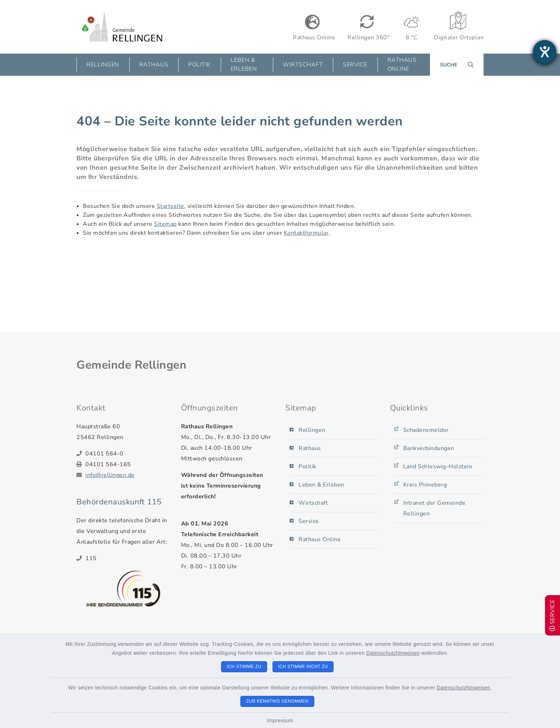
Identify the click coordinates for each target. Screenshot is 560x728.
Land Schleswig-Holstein (438, 467)
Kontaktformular (306, 233)
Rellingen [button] (103, 65)
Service (309, 521)
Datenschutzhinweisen (393, 653)
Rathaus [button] (154, 65)
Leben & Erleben (321, 485)
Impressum (280, 720)
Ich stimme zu (244, 667)
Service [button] (355, 65)
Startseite (171, 206)
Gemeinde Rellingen (131, 365)
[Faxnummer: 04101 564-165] (128, 464)
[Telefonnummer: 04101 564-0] (128, 454)
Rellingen (312, 430)
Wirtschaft (313, 503)
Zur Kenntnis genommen (277, 701)
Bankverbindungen (429, 448)
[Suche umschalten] (457, 65)
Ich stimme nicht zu (303, 667)
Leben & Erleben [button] (244, 64)
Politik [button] (199, 65)
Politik (307, 467)
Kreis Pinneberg (425, 485)
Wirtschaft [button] (303, 65)
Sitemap (165, 224)
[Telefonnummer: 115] (128, 558)
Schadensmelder (426, 430)
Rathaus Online (402, 64)
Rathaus (310, 448)
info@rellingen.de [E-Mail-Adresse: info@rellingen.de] (110, 475)
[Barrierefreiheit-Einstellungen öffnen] (545, 52)
